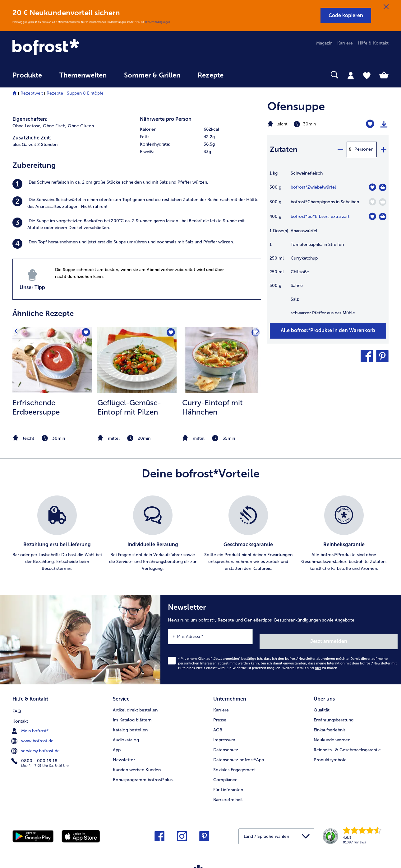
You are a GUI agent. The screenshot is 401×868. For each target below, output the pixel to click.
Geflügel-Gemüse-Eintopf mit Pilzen (129, 407)
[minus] (340, 149)
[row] (200, 129)
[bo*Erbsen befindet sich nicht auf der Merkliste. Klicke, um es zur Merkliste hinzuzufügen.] (372, 216)
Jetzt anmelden (371, 636)
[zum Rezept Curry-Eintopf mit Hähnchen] (222, 360)
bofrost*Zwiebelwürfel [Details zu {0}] (313, 187)
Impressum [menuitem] (224, 732)
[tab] (351, 75)
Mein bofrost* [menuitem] (31, 722)
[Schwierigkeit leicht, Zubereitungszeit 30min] (307, 124)
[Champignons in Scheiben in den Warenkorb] (383, 202)
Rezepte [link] (211, 75)
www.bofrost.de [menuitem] (33, 732)
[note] (52, 438)
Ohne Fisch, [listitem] (55, 126)
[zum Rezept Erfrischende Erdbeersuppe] (52, 360)
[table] (328, 246)
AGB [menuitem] (218, 723)
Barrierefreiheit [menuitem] (228, 792)
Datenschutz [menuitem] (226, 742)
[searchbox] (245, 75)
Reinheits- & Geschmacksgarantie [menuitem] (347, 742)
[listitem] (137, 184)
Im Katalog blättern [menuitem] (132, 713)
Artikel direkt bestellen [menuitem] (135, 703)
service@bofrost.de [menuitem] (36, 742)
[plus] (383, 149)
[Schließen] (386, 7)
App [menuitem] (117, 742)
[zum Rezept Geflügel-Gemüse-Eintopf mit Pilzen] (137, 360)
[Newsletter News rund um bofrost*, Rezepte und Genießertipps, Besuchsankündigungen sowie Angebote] (281, 637)
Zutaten (284, 149)
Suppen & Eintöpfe (85, 93)
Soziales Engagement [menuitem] (235, 762)
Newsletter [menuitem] (124, 752)
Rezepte (55, 93)
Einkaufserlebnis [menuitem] (330, 723)
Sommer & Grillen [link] (152, 75)
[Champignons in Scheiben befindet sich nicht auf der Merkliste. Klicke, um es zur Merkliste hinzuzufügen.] (372, 202)
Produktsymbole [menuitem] (330, 752)
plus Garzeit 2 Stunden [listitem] (35, 145)
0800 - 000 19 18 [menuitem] (35, 752)
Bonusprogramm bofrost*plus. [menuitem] (143, 772)
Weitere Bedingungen (158, 22)
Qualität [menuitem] (322, 703)
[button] (346, 16)
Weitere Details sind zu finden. (310, 663)
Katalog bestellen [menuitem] (130, 723)
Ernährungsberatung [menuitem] (334, 713)
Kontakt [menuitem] (20, 713)
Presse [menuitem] (220, 713)
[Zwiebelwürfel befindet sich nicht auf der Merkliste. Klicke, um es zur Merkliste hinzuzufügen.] (372, 187)
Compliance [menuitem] (225, 772)
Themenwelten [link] (83, 75)
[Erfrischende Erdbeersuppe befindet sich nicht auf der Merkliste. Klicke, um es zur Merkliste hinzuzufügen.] (85, 334)
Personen (364, 149)
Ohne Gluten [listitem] (81, 126)
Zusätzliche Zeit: (32, 138)
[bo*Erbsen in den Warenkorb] (383, 217)
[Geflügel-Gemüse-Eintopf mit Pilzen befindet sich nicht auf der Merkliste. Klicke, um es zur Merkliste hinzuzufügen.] (170, 334)
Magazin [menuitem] (324, 43)
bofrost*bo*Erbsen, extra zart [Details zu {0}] (320, 216)
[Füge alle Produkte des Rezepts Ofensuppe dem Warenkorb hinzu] (328, 331)
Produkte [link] (27, 75)
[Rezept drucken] (384, 124)
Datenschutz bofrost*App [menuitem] (239, 752)
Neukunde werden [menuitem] (332, 732)
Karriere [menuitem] (345, 43)
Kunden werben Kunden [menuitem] (137, 762)
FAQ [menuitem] (17, 703)
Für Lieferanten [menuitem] (228, 782)
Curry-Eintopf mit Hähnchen (212, 407)
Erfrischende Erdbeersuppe (36, 407)
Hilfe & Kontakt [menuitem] (373, 43)
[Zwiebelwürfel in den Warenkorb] (383, 187)
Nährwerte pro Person (166, 119)
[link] (69, 48)
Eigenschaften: (30, 119)
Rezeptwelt (32, 93)
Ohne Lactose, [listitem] (27, 126)
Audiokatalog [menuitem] (126, 732)
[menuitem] (27, 78)
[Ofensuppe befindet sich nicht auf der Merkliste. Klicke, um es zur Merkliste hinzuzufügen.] (370, 124)
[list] (200, 534)
